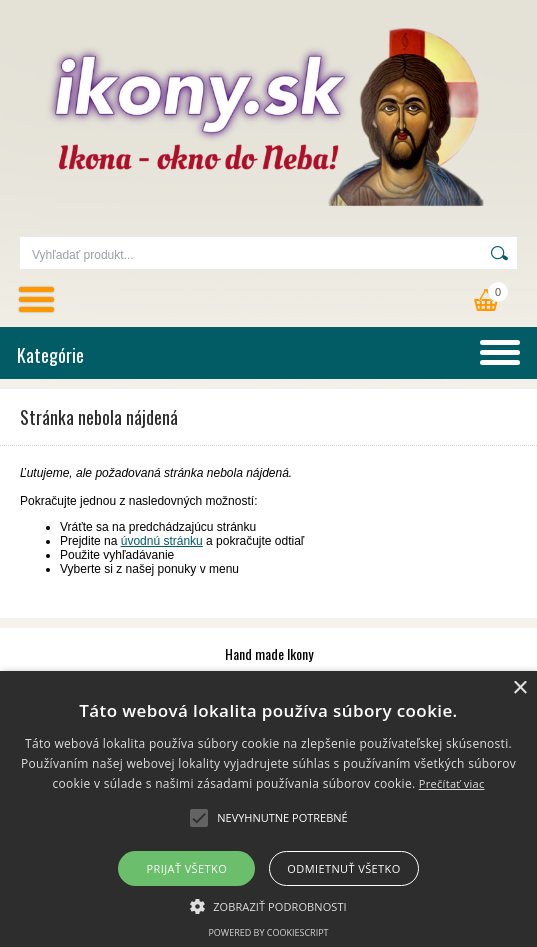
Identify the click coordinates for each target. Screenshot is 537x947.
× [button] (519, 688)
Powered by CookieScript (268, 932)
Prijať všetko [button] (187, 868)
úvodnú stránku (162, 541)
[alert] (268, 809)
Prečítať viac (452, 783)
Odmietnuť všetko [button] (343, 868)
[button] (268, 905)
